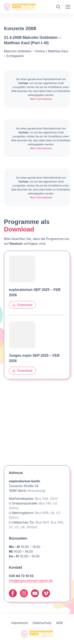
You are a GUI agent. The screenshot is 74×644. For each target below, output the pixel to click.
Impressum (20, 623)
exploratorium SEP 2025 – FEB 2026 (35, 292)
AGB (59, 623)
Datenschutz (42, 623)
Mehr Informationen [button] (41, 99)
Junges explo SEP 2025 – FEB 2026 (34, 358)
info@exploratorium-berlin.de (31, 581)
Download (22, 305)
